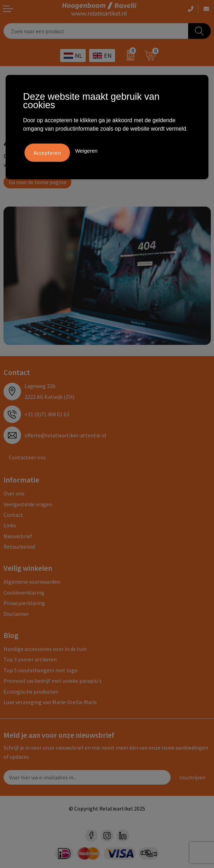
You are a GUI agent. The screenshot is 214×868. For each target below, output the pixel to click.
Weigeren (86, 151)
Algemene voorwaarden (32, 582)
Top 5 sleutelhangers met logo (41, 670)
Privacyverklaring (24, 603)
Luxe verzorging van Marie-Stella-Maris (50, 702)
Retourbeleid (19, 547)
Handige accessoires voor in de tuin (45, 649)
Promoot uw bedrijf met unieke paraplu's (53, 681)
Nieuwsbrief (18, 536)
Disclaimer (16, 614)
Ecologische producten (31, 692)
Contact (13, 515)
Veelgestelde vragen (28, 504)
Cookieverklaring (24, 592)
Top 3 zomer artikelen (30, 659)
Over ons (14, 493)
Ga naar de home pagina (37, 182)
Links (10, 525)
